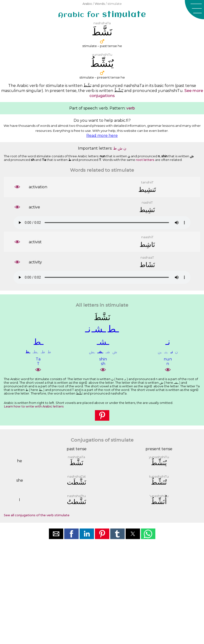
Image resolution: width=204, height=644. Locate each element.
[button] (194, 10)
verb (131, 108)
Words (100, 4)
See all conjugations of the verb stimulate (37, 515)
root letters (145, 160)
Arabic (87, 4)
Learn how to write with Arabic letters (34, 406)
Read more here (102, 136)
